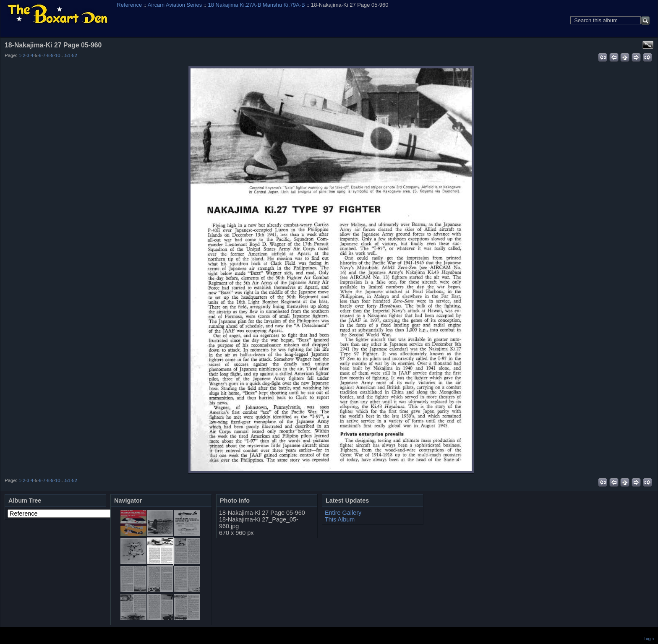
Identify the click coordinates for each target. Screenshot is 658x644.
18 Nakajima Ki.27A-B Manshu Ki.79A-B (257, 5)
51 (68, 55)
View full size (648, 45)
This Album (340, 519)
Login (649, 639)
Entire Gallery (343, 513)
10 (58, 55)
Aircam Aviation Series (175, 5)
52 (74, 55)
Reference (129, 5)
